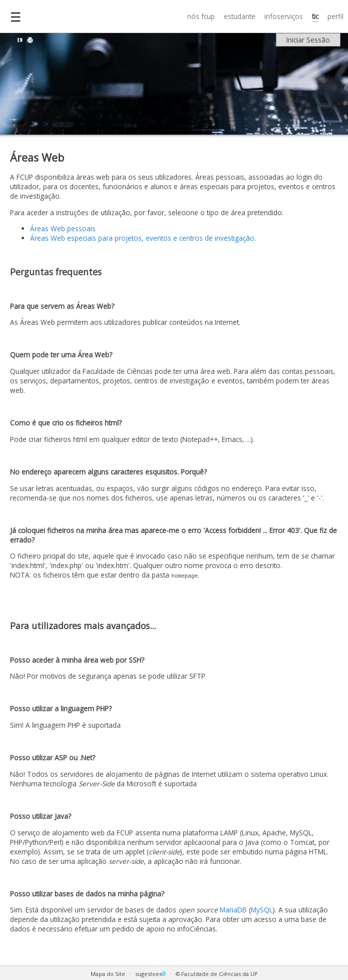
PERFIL (335, 16)
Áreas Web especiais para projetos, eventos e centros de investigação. (143, 238)
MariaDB (233, 910)
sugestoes (151, 974)
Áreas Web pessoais (63, 228)
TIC (315, 16)
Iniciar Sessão (308, 40)
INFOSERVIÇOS (284, 16)
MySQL (262, 910)
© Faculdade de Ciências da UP (217, 974)
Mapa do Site (108, 974)
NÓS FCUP (201, 16)
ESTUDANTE (240, 16)
